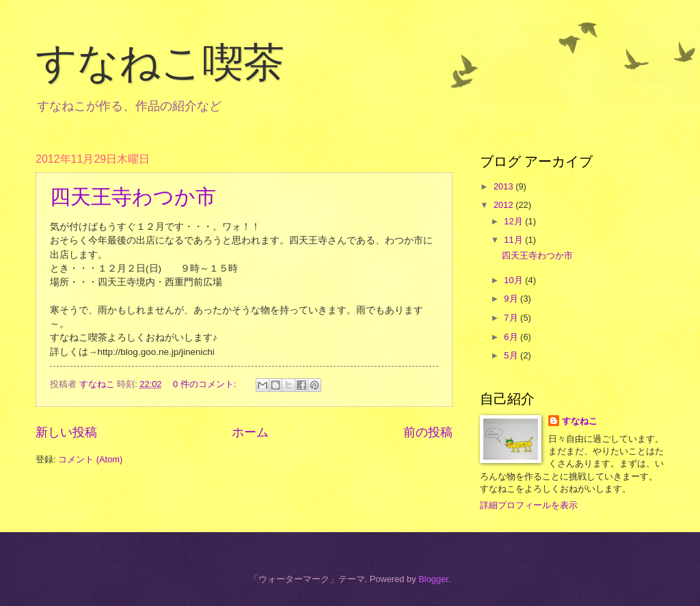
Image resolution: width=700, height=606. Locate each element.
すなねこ (580, 421)
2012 (504, 205)
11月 (514, 240)
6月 (512, 337)
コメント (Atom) (90, 459)
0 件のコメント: (206, 384)
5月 (512, 355)
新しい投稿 (66, 432)
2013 (504, 186)
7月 (512, 318)
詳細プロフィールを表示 (529, 505)
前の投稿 (428, 432)
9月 (512, 299)
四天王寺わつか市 (133, 197)
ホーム (250, 432)
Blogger (433, 579)
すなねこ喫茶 (160, 63)
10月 (514, 280)
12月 (514, 221)
